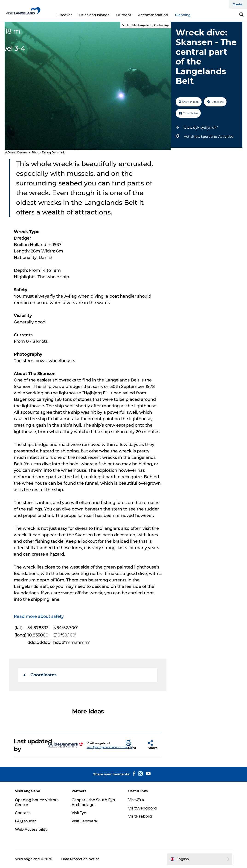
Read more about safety (39, 616)
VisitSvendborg (142, 808)
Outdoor (124, 15)
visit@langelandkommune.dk (109, 747)
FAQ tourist (26, 821)
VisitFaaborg (140, 816)
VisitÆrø (136, 800)
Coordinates (40, 675)
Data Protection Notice (80, 859)
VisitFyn (79, 813)
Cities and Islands (94, 15)
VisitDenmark (84, 821)
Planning (183, 15)
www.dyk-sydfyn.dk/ (201, 128)
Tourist (238, 4)
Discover (64, 15)
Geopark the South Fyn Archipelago (93, 802)
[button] (133, 745)
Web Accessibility (31, 829)
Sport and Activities (217, 137)
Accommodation (153, 15)
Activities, (192, 137)
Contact (23, 813)
